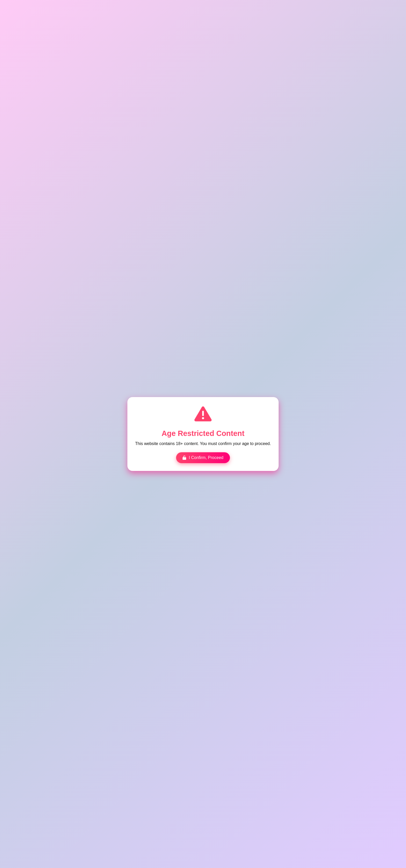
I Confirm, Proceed (203, 458)
